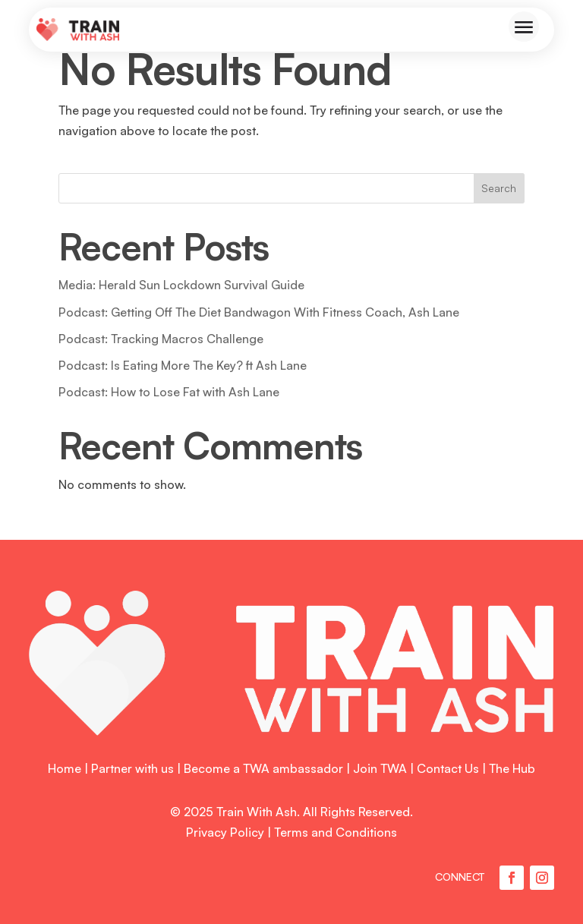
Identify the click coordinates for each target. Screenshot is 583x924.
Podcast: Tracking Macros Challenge (161, 339)
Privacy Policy (225, 832)
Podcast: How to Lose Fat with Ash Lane (169, 392)
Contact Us (448, 768)
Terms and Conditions (336, 832)
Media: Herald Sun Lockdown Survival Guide (181, 285)
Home (65, 768)
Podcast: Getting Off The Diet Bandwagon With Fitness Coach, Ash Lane (259, 312)
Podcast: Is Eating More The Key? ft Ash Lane (183, 365)
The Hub (512, 768)
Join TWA (380, 768)
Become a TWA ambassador (263, 768)
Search (499, 188)
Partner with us (132, 768)
